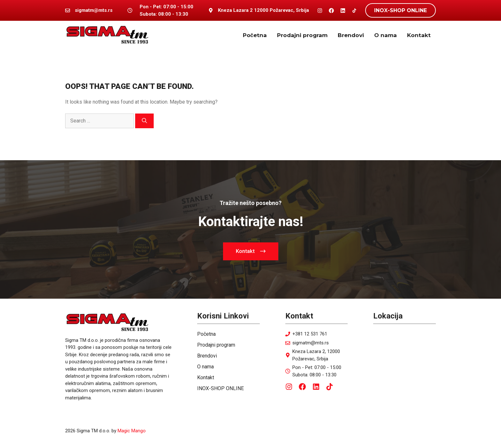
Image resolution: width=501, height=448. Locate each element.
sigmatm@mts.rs (311, 343)
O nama (385, 35)
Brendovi (351, 35)
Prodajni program (302, 35)
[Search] (144, 121)
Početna (255, 35)
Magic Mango (132, 431)
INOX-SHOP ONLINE (401, 10)
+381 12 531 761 (310, 334)
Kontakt (419, 35)
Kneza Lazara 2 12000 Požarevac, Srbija (263, 10)
